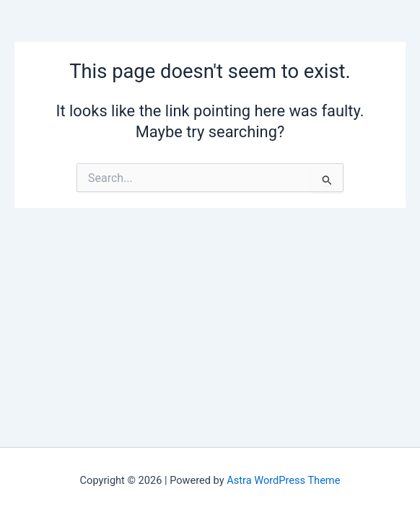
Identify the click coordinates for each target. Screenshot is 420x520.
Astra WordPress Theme (283, 480)
